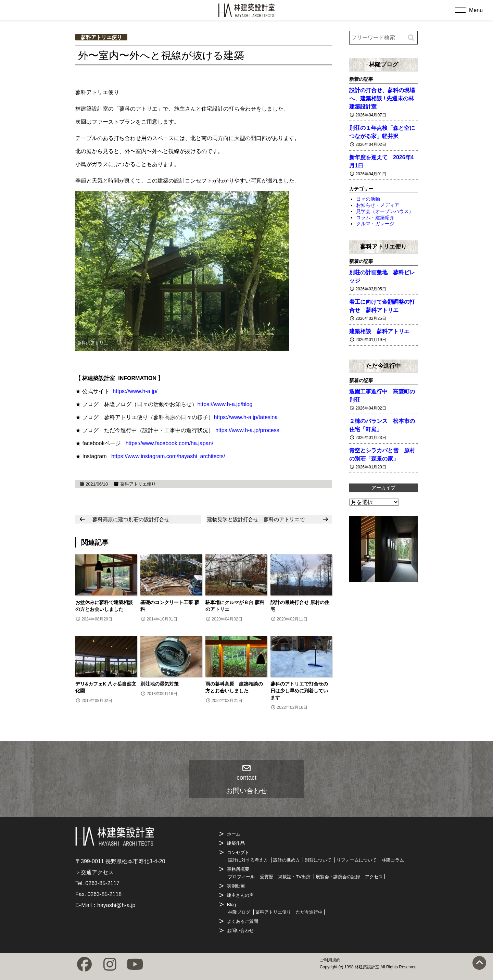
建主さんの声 (240, 895)
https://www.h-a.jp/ (135, 391)
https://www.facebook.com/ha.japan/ (169, 443)
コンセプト (238, 852)
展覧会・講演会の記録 (338, 877)
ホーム (234, 834)
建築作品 (236, 843)
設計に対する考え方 (248, 860)
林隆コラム (393, 860)
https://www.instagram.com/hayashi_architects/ (168, 456)
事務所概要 (238, 869)
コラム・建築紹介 (375, 217)
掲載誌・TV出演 (294, 877)
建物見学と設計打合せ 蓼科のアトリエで (256, 519)
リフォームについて (357, 860)
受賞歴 (267, 877)
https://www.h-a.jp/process (247, 430)
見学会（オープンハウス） (385, 211)
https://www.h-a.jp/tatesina (246, 417)
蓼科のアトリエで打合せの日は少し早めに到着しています (299, 691)
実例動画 (236, 886)
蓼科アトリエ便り (101, 37)
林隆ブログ (384, 64)
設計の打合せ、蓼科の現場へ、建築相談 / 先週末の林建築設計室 (382, 98)
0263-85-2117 (102, 883)
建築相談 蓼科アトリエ (379, 331)
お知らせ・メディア (378, 205)
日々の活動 (368, 199)
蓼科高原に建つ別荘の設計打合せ (131, 519)
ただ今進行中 (383, 366)
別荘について (318, 860)
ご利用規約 (330, 960)
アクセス (374, 877)
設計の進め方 (287, 860)
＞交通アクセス (94, 872)
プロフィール (241, 877)
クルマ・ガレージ (375, 224)
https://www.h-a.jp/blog (225, 404)
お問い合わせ (240, 931)
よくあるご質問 (243, 921)
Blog (231, 904)
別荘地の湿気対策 (160, 684)
